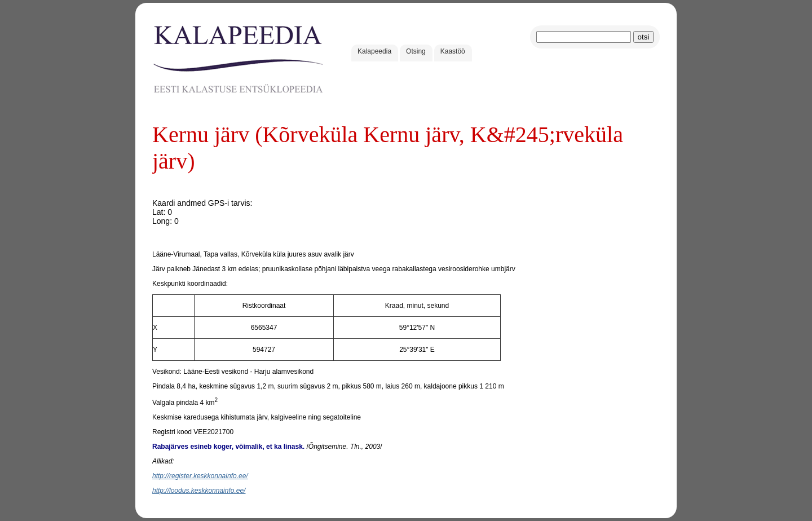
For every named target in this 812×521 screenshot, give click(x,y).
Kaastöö (453, 51)
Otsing (416, 51)
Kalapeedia (374, 51)
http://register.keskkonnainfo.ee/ (200, 476)
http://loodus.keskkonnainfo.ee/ (199, 491)
